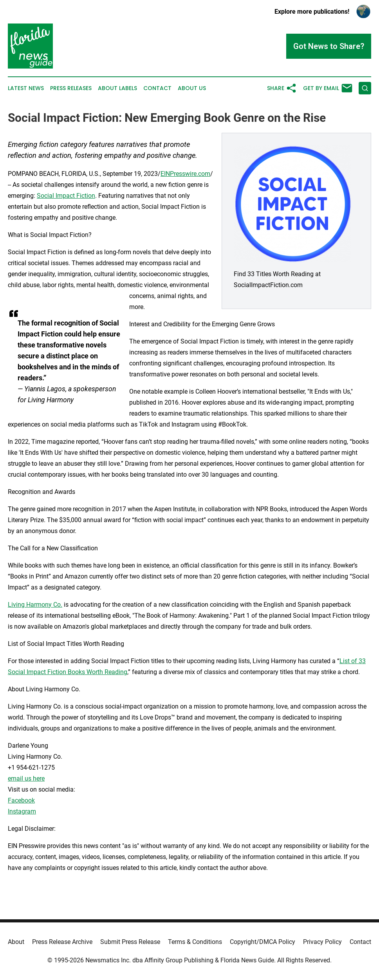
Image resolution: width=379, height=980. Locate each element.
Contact (157, 88)
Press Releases (71, 88)
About (16, 942)
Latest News (26, 88)
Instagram (22, 811)
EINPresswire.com (185, 174)
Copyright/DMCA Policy (263, 942)
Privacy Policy (322, 942)
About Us (192, 88)
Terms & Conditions (195, 942)
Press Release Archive (62, 942)
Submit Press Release (130, 942)
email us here (26, 778)
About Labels (117, 88)
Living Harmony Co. (35, 605)
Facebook (21, 800)
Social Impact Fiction (66, 196)
